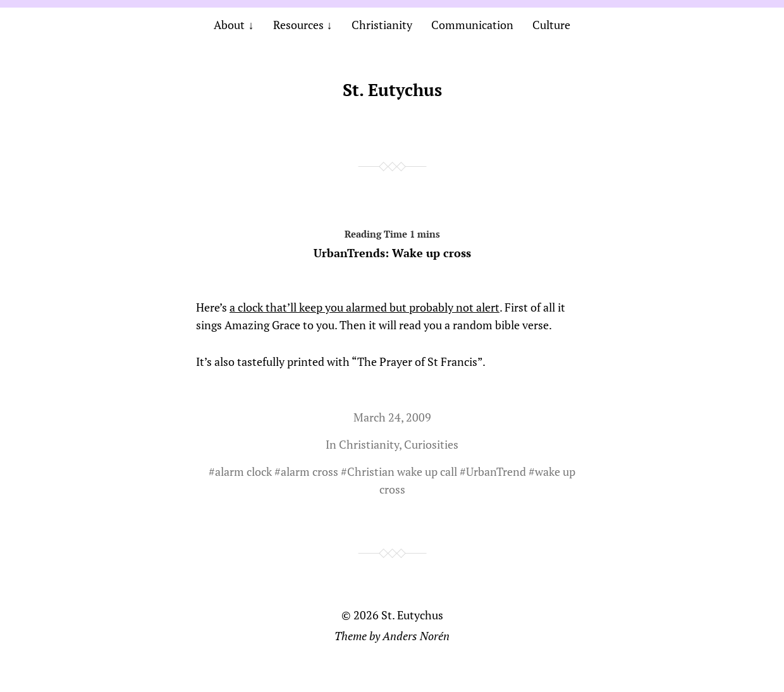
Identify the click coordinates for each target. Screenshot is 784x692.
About (229, 25)
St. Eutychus (392, 90)
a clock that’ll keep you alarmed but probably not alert (364, 307)
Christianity (382, 25)
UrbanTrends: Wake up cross (392, 241)
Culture (551, 25)
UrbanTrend (496, 471)
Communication (472, 25)
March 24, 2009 (392, 417)
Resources (298, 25)
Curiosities (431, 444)
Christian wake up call (402, 471)
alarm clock (243, 471)
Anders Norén (416, 636)
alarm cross (309, 471)
